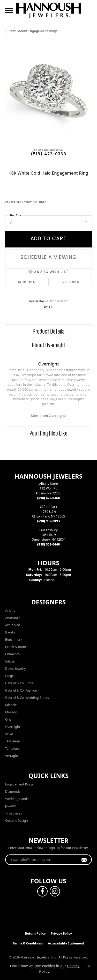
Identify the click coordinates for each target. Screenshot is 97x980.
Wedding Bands (17, 799)
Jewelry (10, 806)
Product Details (49, 331)
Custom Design (17, 821)
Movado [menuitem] (11, 712)
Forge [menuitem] (9, 676)
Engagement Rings (19, 784)
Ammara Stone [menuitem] (16, 618)
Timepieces (14, 813)
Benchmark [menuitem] (14, 640)
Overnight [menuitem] (13, 727)
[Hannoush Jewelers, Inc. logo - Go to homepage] (49, 10)
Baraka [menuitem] (10, 632)
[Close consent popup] (89, 966)
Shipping (27, 282)
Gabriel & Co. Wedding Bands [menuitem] (27, 698)
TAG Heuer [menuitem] (13, 741)
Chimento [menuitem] (12, 654)
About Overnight (48, 345)
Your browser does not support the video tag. (48, 92)
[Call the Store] (49, 498)
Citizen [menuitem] (10, 661)
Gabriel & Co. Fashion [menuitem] (21, 690)
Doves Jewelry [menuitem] (15, 669)
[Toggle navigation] (9, 11)
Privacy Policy (61, 933)
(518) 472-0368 (49, 154)
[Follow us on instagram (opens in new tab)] (55, 891)
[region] (48, 92)
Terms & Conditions (28, 943)
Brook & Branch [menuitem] (17, 647)
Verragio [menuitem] (12, 756)
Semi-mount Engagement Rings (33, 31)
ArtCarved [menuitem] (13, 625)
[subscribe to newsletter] (84, 860)
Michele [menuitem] (11, 705)
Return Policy (35, 933)
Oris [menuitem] (8, 719)
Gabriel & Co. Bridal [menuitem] (20, 683)
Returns (71, 282)
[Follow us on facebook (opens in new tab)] (42, 891)
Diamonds (13, 792)
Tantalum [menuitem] (12, 748)
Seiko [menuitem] (9, 734)
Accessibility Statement (66, 943)
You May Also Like (48, 433)
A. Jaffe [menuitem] (10, 610)
